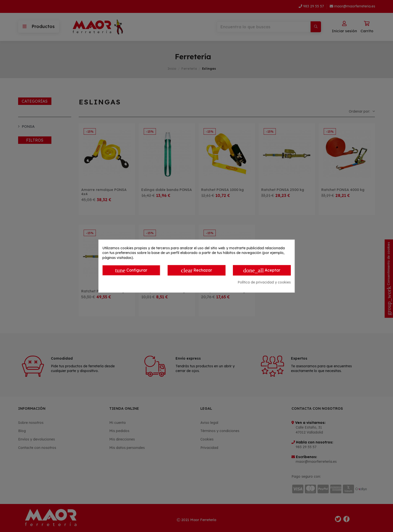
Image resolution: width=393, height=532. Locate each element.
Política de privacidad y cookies (264, 282)
